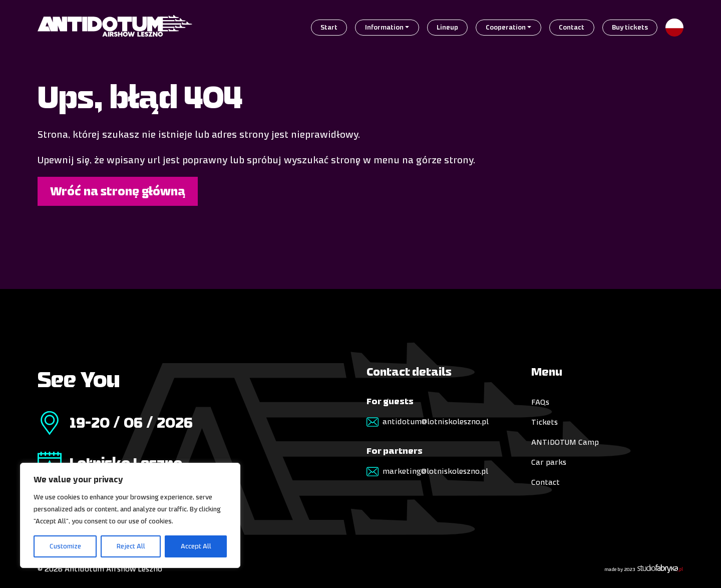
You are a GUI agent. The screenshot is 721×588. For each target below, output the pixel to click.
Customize (65, 546)
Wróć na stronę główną (118, 191)
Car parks (549, 462)
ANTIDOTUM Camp (565, 442)
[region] (130, 515)
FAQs (540, 402)
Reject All (131, 546)
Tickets (545, 422)
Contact (546, 482)
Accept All (196, 546)
